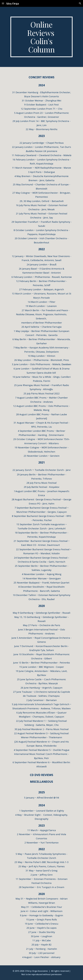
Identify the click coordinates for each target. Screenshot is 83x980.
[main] (41, 37)
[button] (3, 3)
